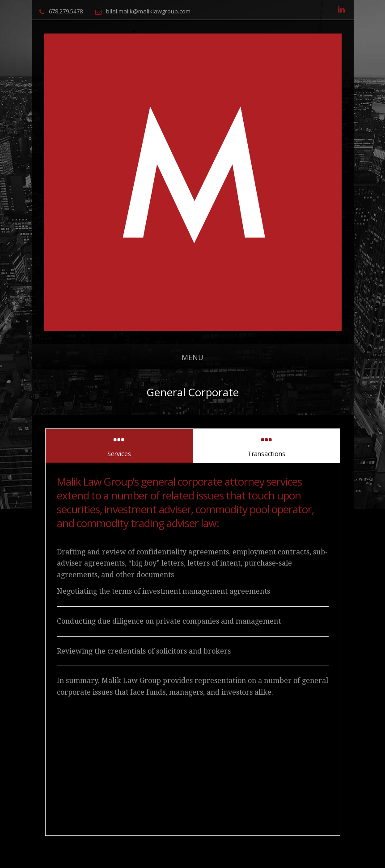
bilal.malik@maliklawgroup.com (148, 11)
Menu (192, 357)
